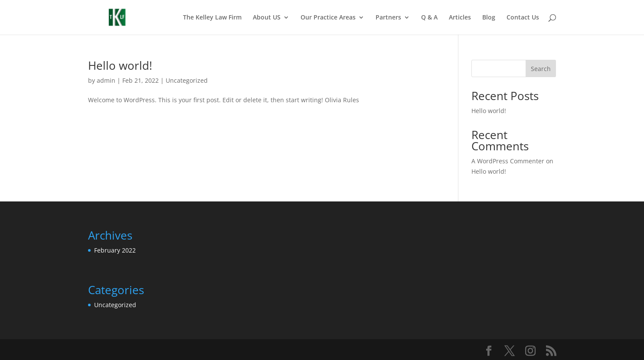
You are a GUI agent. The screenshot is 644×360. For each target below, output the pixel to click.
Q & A (429, 18)
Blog (489, 18)
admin (106, 80)
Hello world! (120, 65)
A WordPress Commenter (508, 161)
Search (541, 69)
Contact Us (523, 18)
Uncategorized (187, 80)
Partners (388, 18)
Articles (460, 18)
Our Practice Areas (328, 18)
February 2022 (115, 250)
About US (267, 18)
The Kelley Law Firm (212, 18)
